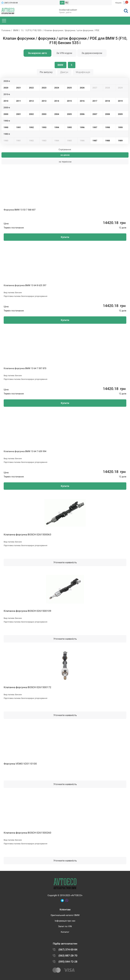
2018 (107, 101)
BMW (16, 30)
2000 (6, 114)
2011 (19, 101)
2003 (44, 114)
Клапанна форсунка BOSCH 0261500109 (27, 611)
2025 (69, 88)
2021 (19, 88)
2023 (44, 88)
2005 (69, 114)
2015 (69, 101)
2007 (95, 114)
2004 (57, 114)
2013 (44, 101)
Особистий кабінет (68, 10)
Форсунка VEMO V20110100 (20, 764)
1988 (107, 141)
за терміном (65, 162)
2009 (120, 114)
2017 (95, 101)
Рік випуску (46, 72)
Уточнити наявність (65, 562)
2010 (6, 101)
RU (67, 3)
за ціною (65, 155)
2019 (120, 101)
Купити (65, 237)
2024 (57, 88)
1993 (44, 127)
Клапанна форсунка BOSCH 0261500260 (27, 833)
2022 (31, 88)
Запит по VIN (65, 926)
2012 (31, 101)
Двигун (64, 72)
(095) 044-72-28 (68, 962)
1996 (82, 127)
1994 (57, 127)
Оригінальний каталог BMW (65, 915)
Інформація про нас (65, 921)
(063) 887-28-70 (68, 956)
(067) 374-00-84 (11, 3)
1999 (120, 127)
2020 (6, 88)
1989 (120, 141)
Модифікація (83, 72)
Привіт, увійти (65, 12)
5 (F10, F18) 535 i (34, 30)
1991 (19, 127)
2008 (107, 114)
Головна (6, 30)
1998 (107, 127)
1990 (6, 127)
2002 (31, 114)
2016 (82, 101)
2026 (82, 88)
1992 (31, 127)
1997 (95, 127)
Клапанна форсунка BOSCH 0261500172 (27, 687)
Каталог (65, 932)
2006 (82, 114)
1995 (69, 127)
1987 (95, 141)
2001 (19, 114)
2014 (57, 101)
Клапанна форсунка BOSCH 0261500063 (27, 535)
